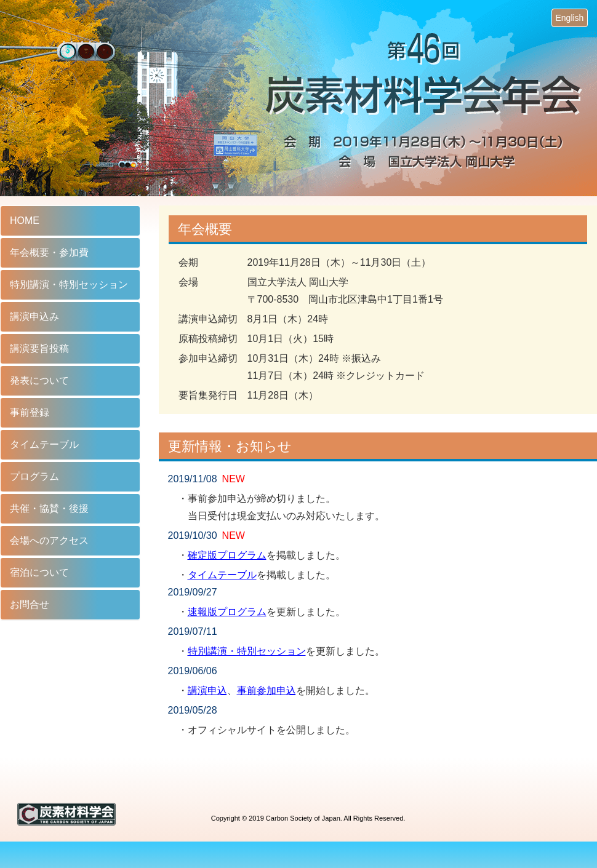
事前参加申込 (266, 691)
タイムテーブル (222, 575)
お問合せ (30, 604)
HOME (25, 221)
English (569, 18)
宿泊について (39, 572)
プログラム (34, 476)
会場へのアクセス (49, 540)
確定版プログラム (227, 555)
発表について (39, 380)
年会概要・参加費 (49, 253)
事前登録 (30, 412)
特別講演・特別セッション (247, 651)
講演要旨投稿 (39, 348)
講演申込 (207, 691)
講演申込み (34, 317)
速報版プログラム (227, 612)
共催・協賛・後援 (49, 508)
